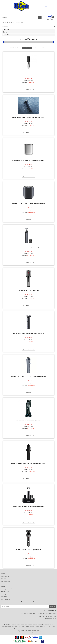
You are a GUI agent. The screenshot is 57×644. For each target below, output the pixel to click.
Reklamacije (4, 597)
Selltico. (41, 632)
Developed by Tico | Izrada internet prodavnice (26, 632)
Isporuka (4, 579)
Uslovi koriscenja (6, 599)
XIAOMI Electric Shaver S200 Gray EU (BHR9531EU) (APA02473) (28, 204)
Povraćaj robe (5, 594)
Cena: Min (42, 48)
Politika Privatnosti (6, 581)
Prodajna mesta (5, 591)
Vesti (3, 584)
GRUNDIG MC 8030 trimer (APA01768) (28, 290)
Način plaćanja (5, 576)
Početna (4, 23)
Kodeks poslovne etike (7, 589)
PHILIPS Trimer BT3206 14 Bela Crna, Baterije (29, 74)
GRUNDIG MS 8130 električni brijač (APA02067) (28, 550)
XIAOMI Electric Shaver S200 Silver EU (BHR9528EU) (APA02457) (28, 160)
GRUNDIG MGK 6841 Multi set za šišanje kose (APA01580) (29, 507)
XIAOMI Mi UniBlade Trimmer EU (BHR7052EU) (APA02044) (29, 247)
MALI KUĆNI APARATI (11, 23)
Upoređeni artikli (27, 48)
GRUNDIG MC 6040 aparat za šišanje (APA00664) (28, 420)
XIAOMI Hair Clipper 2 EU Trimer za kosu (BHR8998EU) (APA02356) (29, 377)
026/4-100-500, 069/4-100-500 (47, 616)
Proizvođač (28, 27)
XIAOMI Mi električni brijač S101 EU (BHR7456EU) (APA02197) (29, 117)
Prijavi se (52, 606)
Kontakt (3, 586)
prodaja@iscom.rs (51, 619)
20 (18, 48)
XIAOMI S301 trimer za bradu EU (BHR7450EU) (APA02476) (28, 333)
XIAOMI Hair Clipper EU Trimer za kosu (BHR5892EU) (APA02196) (29, 463)
